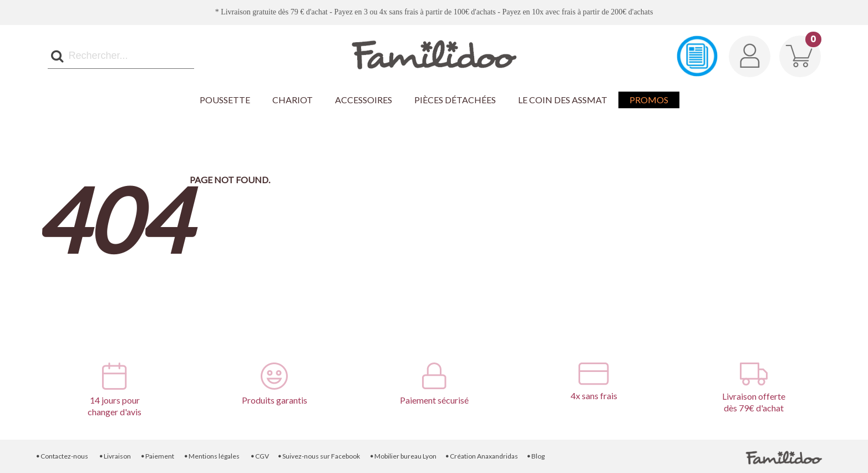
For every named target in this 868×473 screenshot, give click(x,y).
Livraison (115, 456)
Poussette (225, 100)
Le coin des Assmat (563, 100)
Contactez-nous (62, 456)
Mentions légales (212, 456)
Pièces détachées (455, 100)
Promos (649, 100)
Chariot (293, 100)
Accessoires (364, 100)
